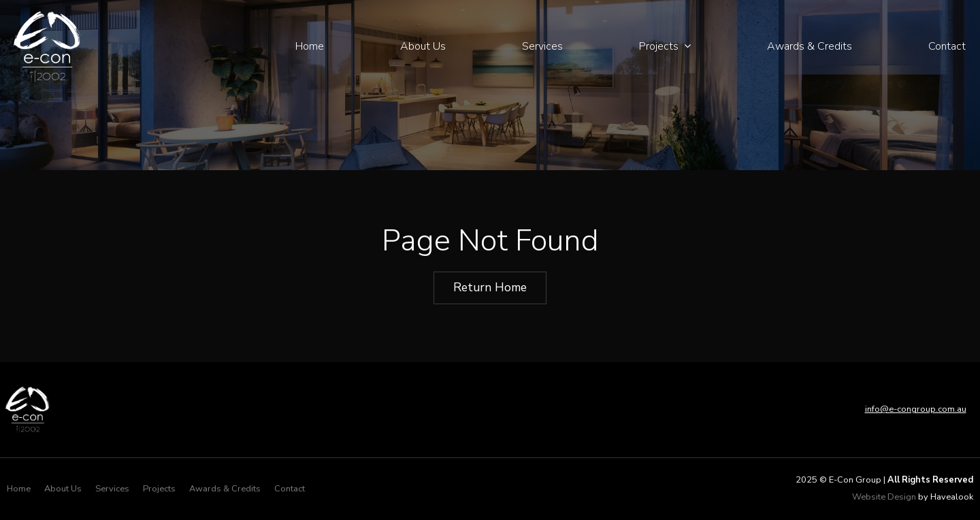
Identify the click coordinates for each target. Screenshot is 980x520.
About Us (423, 46)
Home (310, 46)
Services (542, 46)
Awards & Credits (810, 46)
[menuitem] (19, 489)
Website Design (884, 497)
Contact (947, 46)
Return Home (490, 287)
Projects (659, 46)
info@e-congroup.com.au (916, 409)
